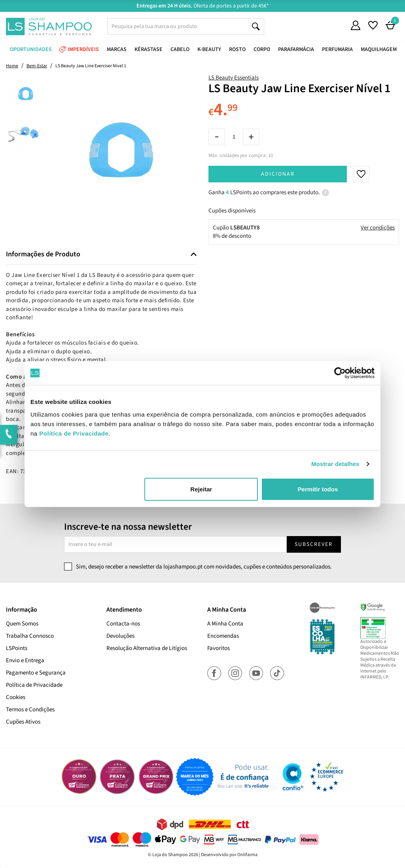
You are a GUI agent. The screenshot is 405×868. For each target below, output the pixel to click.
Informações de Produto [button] (43, 254)
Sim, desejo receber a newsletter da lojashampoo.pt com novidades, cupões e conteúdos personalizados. (204, 567)
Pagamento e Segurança (36, 673)
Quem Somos (22, 624)
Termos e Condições (30, 710)
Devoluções (120, 636)
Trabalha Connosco (30, 636)
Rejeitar (201, 489)
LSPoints (17, 648)
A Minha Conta (225, 624)
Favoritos (219, 648)
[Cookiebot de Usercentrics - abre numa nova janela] (340, 373)
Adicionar (278, 174)
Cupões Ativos (23, 722)
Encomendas (223, 636)
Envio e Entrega (25, 660)
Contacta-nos (123, 624)
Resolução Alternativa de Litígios (147, 648)
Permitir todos (318, 489)
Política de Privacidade (34, 685)
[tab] (101, 255)
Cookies (16, 697)
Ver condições (378, 228)
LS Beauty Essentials (234, 78)
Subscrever (314, 544)
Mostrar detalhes (335, 464)
